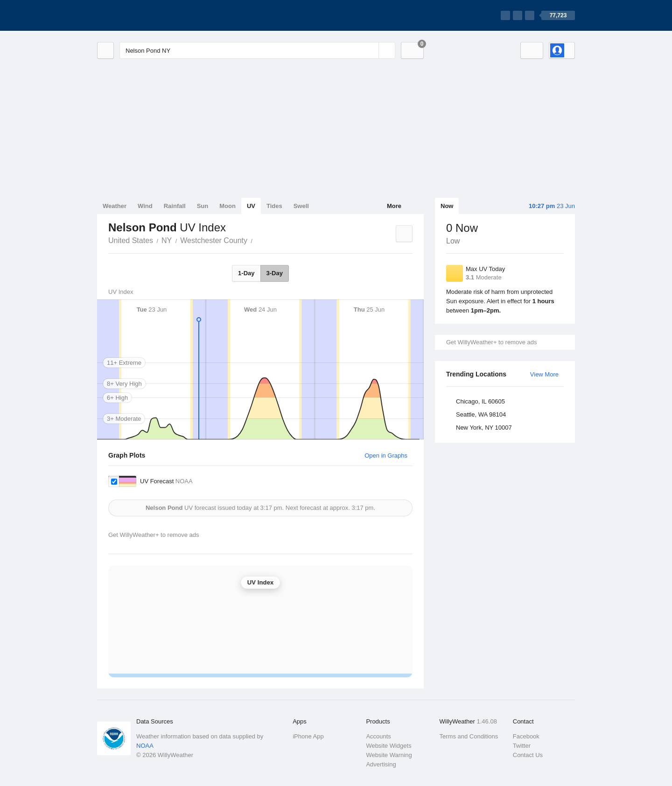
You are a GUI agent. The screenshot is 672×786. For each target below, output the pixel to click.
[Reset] (371, 50)
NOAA (145, 746)
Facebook (526, 736)
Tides (274, 206)
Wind (145, 206)
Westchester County (214, 240)
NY (167, 240)
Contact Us (528, 755)
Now (447, 206)
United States (131, 240)
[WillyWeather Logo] (141, 15)
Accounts (378, 736)
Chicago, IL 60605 (480, 401)
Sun (203, 206)
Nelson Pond (258, 240)
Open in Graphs (386, 456)
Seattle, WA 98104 (481, 414)
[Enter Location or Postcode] (257, 50)
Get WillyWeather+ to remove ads (491, 342)
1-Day (246, 273)
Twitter (522, 746)
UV (251, 206)
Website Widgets (388, 746)
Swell (301, 206)
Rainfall (175, 206)
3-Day (275, 273)
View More (544, 374)
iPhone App (308, 736)
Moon (227, 206)
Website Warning (389, 755)
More (394, 206)
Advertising (381, 764)
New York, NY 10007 (484, 428)
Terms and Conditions (469, 736)
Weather (115, 206)
